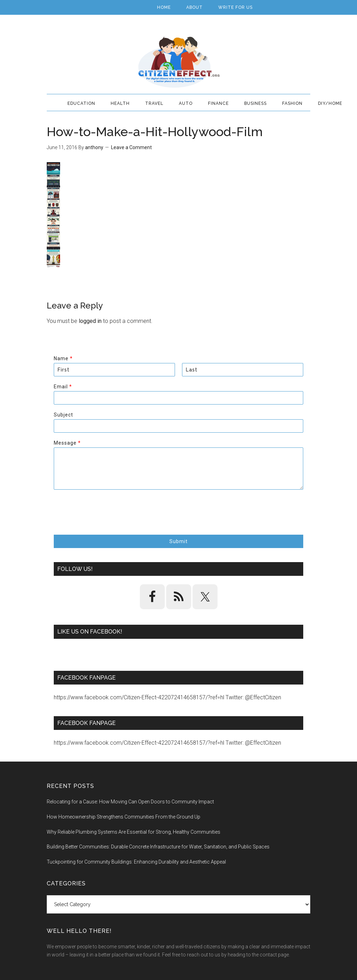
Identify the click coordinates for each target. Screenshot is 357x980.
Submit (178, 541)
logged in (90, 321)
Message (67, 443)
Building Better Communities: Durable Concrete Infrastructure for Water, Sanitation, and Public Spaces (158, 847)
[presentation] (107, 523)
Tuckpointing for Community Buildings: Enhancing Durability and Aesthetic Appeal (136, 862)
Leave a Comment (131, 147)
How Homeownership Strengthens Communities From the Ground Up (124, 817)
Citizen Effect (178, 62)
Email (63, 387)
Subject (63, 415)
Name (63, 358)
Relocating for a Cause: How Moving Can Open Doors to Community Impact (130, 802)
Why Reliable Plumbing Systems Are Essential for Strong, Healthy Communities (134, 832)
